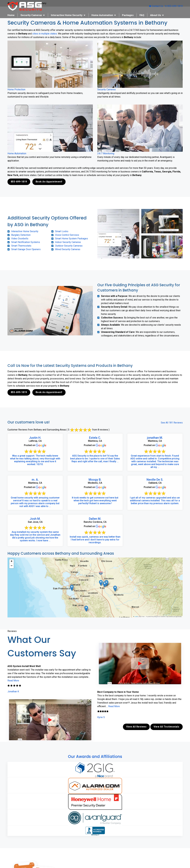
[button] (101, 583)
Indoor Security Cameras (68, 242)
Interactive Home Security (67, 15)
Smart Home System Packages (71, 239)
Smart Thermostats (21, 246)
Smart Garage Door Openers (26, 249)
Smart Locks (62, 231)
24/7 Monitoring (106, 153)
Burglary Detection (21, 235)
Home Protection (16, 89)
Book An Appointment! (49, 182)
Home (11, 15)
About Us (156, 15)
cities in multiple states (45, 34)
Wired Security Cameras (68, 249)
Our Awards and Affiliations (95, 757)
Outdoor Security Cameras (69, 246)
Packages (128, 15)
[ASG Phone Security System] (50, 720)
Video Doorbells (20, 239)
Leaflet (136, 617)
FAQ (142, 15)
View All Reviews (136, 727)
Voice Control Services (67, 235)
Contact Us (156, 6)
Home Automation (102, 15)
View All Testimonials (166, 727)
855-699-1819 (174, 6)
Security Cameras (31, 15)
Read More (13, 681)
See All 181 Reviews (172, 423)
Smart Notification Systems (26, 242)
